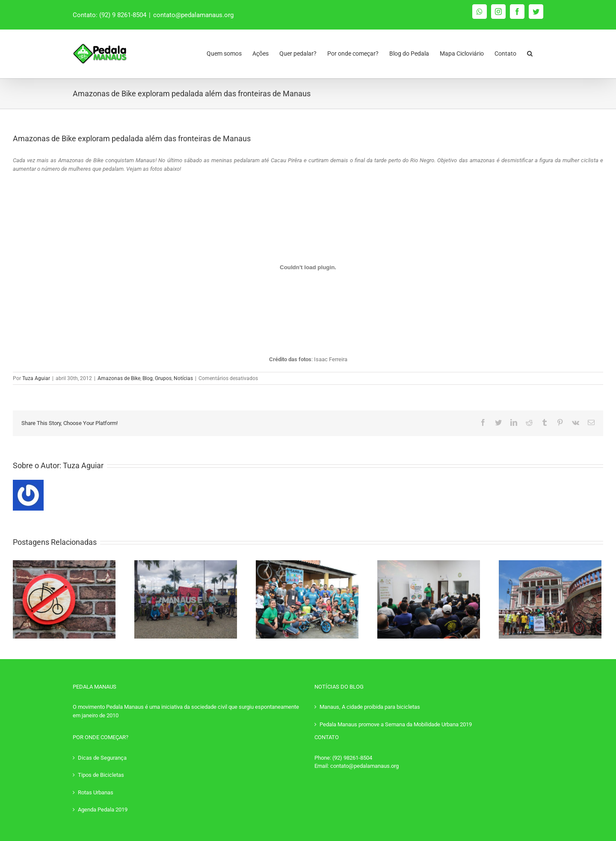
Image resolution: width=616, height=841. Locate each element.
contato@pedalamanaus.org (193, 15)
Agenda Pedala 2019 (103, 810)
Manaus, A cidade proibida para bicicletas (370, 707)
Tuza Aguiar (36, 378)
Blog (148, 378)
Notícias (183, 378)
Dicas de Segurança (102, 758)
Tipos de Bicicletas (101, 775)
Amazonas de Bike (119, 378)
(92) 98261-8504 (352, 758)
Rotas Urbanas (96, 792)
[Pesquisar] (530, 51)
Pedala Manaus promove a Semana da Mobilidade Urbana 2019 (396, 724)
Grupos (163, 378)
